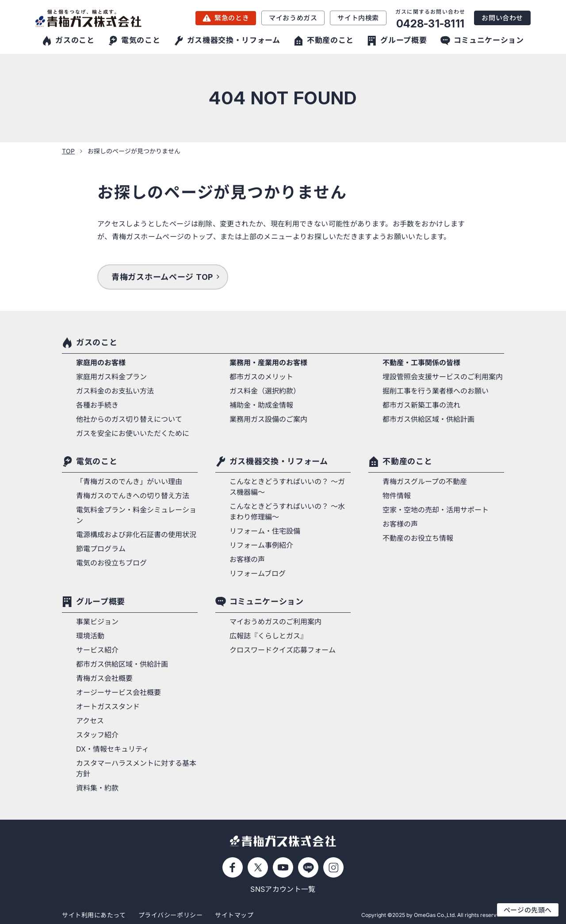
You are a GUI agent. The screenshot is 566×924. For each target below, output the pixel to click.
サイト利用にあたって (94, 915)
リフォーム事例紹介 (261, 545)
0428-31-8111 (430, 24)
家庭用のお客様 (101, 363)
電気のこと (97, 461)
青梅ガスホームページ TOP (162, 277)
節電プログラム (101, 549)
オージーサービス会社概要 (119, 692)
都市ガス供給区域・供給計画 (428, 419)
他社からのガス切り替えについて (129, 419)
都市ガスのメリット (261, 377)
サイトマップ (234, 915)
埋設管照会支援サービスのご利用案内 (443, 377)
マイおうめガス (293, 18)
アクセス (90, 721)
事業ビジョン (97, 622)
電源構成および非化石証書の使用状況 (136, 535)
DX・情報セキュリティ (113, 749)
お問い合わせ (502, 18)
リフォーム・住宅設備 (265, 531)
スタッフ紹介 (97, 735)
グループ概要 (101, 601)
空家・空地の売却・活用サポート (436, 510)
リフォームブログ (258, 573)
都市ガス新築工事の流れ (421, 405)
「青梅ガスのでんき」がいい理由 (129, 481)
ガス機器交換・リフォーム (279, 461)
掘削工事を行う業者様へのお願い (436, 391)
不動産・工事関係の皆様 (421, 363)
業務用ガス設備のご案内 (268, 419)
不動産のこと (407, 461)
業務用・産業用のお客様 (268, 363)
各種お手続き (97, 405)
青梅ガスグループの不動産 (425, 481)
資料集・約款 (97, 788)
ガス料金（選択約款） (265, 391)
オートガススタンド (108, 706)
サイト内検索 (358, 18)
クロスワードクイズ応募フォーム (283, 650)
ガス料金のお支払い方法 (115, 391)
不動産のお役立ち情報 (418, 538)
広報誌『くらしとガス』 (268, 636)
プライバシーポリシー (171, 915)
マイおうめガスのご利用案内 (275, 622)
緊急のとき (232, 18)
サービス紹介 (97, 650)
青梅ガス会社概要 (104, 678)
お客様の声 (247, 559)
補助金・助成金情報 (261, 405)
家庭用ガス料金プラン (111, 377)
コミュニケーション (267, 601)
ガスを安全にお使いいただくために (133, 433)
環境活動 (90, 636)
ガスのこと (97, 342)
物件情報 (397, 496)
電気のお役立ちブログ (111, 563)
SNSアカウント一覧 (283, 889)
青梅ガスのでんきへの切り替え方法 (133, 496)
